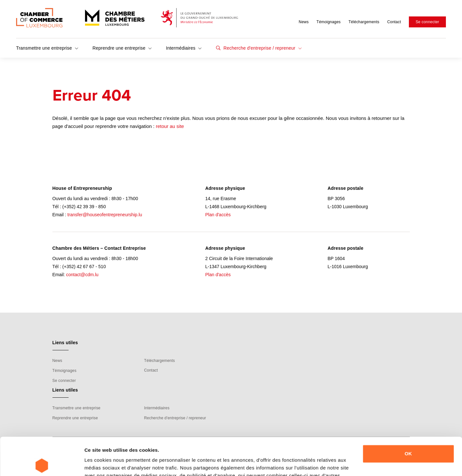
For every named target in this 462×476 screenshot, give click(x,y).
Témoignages (329, 22)
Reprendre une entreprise (122, 48)
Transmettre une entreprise (47, 48)
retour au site (170, 126)
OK (408, 416)
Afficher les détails (106, 463)
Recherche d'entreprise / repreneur (262, 48)
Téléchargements (364, 22)
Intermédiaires (184, 48)
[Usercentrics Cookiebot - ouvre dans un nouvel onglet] (42, 463)
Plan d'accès (218, 215)
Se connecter (427, 22)
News (304, 22)
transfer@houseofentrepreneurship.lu (105, 215)
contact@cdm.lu (82, 275)
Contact (394, 22)
